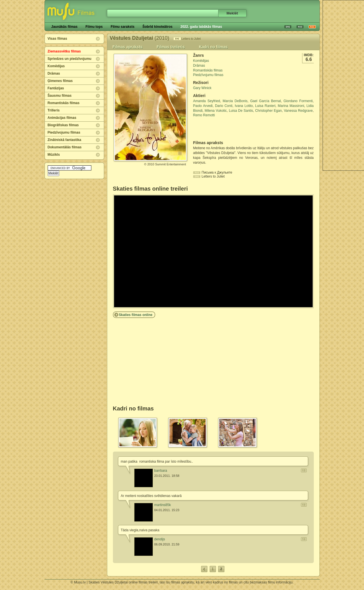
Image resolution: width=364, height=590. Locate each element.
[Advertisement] (226, 129)
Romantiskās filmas (64, 103)
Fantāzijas (56, 88)
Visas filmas (57, 39)
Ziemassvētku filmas (64, 51)
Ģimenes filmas (60, 81)
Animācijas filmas (62, 118)
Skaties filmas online (136, 315)
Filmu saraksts (123, 27)
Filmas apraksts (128, 47)
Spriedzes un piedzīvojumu (70, 59)
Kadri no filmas (213, 47)
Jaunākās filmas (65, 27)
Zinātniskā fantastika (65, 140)
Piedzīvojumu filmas (64, 132)
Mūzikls (54, 155)
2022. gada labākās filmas (201, 27)
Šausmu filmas (60, 96)
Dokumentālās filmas (65, 147)
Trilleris (54, 110)
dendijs (160, 539)
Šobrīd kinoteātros (157, 27)
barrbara (161, 471)
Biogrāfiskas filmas (63, 125)
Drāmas (54, 73)
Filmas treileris (171, 47)
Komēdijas (56, 66)
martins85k (163, 505)
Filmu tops (94, 27)
